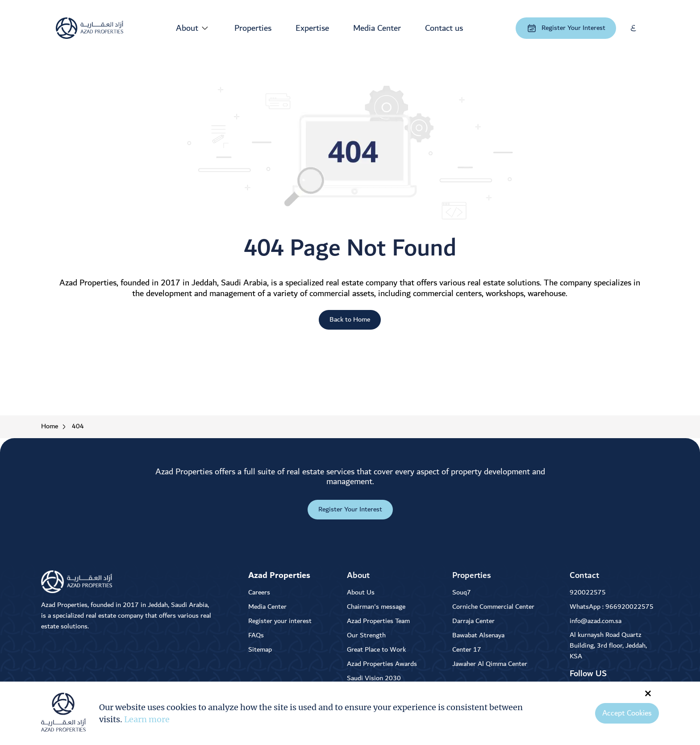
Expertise (312, 28)
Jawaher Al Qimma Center (490, 664)
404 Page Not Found (350, 248)
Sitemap (260, 650)
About (187, 28)
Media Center (377, 28)
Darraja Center (473, 621)
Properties (253, 28)
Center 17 (467, 650)
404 (78, 427)
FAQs (256, 635)
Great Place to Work (376, 650)
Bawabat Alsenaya (478, 635)
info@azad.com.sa (596, 621)
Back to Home (350, 320)
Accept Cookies (627, 713)
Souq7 (462, 592)
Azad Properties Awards (382, 664)
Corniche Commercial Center (493, 607)
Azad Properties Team (378, 621)
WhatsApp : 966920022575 (612, 607)
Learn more (147, 719)
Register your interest (280, 621)
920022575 (588, 592)
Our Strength (366, 635)
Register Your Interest (566, 28)
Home (50, 427)
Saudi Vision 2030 (374, 678)
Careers (259, 592)
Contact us (444, 28)
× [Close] (648, 693)
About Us (361, 592)
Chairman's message (376, 607)
